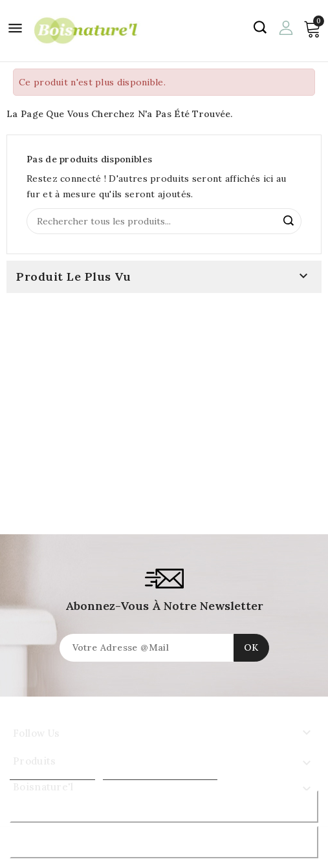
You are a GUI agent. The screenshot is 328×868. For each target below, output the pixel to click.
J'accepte (164, 842)
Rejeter (164, 806)
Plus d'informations (52, 774)
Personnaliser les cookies (160, 774)
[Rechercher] (164, 221)
